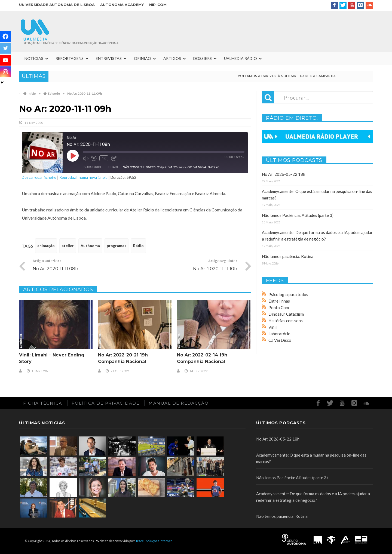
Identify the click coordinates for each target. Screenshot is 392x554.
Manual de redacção (179, 403)
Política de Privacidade (106, 403)
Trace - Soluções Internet (154, 541)
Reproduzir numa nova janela (83, 177)
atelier (68, 246)
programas (117, 246)
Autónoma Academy (122, 5)
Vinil (272, 327)
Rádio (138, 246)
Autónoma (90, 246)
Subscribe (93, 167)
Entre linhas (279, 301)
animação (46, 246)
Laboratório (279, 334)
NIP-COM (158, 5)
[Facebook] (5, 36)
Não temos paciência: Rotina (288, 256)
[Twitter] (5, 48)
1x (104, 158)
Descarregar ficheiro (39, 177)
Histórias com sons (286, 321)
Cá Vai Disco (280, 340)
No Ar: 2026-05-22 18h (284, 174)
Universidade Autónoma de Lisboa (57, 5)
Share (114, 167)
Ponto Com (279, 307)
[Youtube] (5, 60)
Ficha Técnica (43, 403)
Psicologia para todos (288, 294)
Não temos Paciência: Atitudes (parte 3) (298, 215)
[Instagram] (5, 72)
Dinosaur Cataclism (286, 314)
